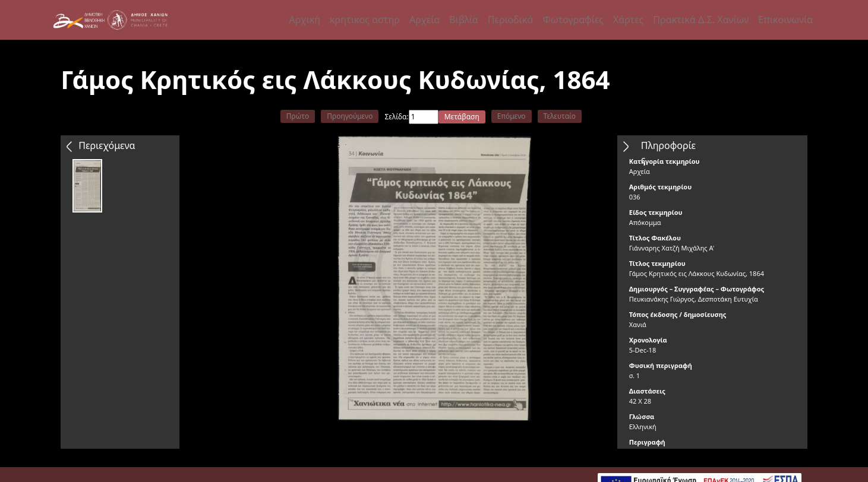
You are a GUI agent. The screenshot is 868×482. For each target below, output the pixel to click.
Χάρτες (628, 20)
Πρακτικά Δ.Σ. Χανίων (701, 20)
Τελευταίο (560, 116)
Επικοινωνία (785, 20)
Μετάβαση (462, 117)
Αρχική (304, 20)
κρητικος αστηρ (365, 20)
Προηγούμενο (350, 116)
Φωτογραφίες (573, 20)
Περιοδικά (511, 20)
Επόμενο (512, 116)
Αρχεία (424, 20)
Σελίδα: (396, 117)
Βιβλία (463, 20)
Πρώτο (298, 116)
